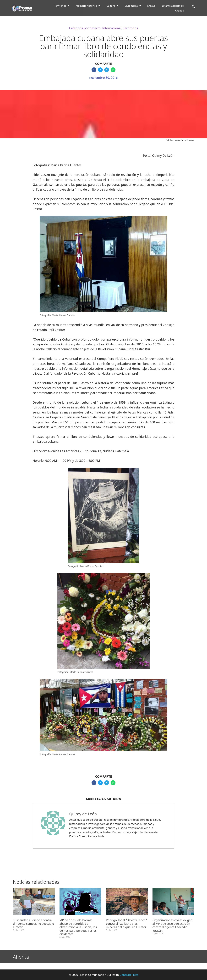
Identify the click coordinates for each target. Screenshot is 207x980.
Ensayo (151, 6)
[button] (193, 6)
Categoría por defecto (85, 28)
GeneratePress (129, 975)
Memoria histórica (88, 6)
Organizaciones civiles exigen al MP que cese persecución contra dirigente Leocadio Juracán (172, 925)
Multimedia (133, 6)
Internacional (112, 28)
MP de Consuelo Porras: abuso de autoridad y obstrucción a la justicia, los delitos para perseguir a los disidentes (78, 927)
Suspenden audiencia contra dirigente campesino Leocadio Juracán (33, 924)
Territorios (62, 6)
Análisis (179, 11)
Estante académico (173, 6)
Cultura (112, 6)
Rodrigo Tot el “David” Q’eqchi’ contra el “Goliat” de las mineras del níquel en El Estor (126, 924)
